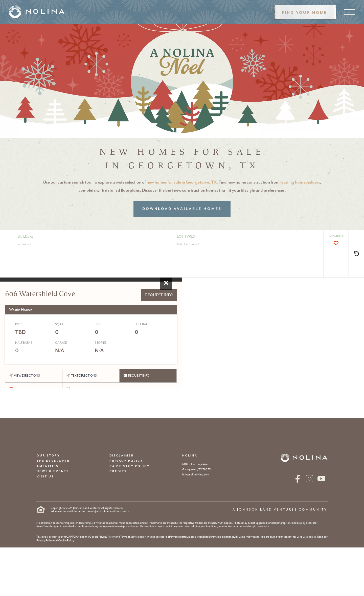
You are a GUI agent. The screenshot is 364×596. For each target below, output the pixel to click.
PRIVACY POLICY (126, 461)
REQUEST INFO (159, 295)
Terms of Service (130, 537)
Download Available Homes (182, 218)
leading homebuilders (300, 192)
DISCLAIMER (122, 456)
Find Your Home (305, 13)
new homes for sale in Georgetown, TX (182, 192)
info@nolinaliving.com (196, 475)
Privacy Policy (107, 537)
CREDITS (118, 471)
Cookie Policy (66, 541)
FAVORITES (336, 236)
